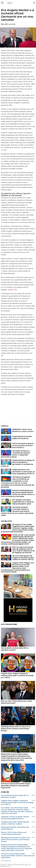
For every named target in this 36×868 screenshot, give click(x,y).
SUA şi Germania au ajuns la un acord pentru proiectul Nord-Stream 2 (23, 445)
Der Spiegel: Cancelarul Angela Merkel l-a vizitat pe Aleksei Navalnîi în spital (23, 502)
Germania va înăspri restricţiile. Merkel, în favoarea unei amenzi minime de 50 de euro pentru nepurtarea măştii (17, 511)
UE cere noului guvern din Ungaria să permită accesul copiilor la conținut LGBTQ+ (23, 558)
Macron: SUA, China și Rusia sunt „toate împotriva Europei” (16, 702)
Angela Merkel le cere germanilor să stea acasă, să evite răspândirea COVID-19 (23, 472)
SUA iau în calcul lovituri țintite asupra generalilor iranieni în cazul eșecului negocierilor (16, 786)
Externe (14, 624)
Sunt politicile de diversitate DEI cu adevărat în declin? (15, 649)
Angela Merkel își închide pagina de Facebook (22, 437)
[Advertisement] (18, 410)
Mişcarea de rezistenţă (18, 3)
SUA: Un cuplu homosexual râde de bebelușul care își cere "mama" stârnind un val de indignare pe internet (23, 550)
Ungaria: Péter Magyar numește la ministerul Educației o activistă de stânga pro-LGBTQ (17, 675)
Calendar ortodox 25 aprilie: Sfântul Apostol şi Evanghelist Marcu (15, 818)
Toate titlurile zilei (6, 861)
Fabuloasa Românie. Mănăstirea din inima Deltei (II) (15, 828)
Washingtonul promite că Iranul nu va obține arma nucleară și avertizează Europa (16, 729)
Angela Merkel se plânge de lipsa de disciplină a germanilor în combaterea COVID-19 (18, 463)
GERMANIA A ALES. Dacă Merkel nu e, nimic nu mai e (23, 430)
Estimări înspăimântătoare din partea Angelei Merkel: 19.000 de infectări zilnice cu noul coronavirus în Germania (18, 493)
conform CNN (12, 290)
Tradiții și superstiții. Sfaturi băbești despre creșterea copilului (15, 823)
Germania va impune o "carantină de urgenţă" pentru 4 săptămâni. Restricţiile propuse (16, 454)
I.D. (15, 24)
